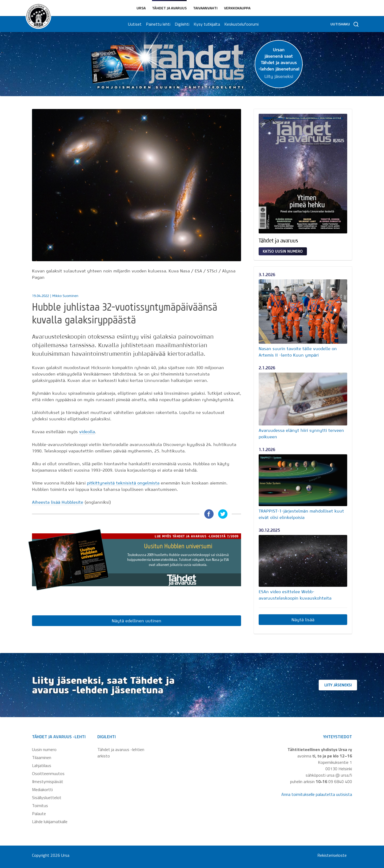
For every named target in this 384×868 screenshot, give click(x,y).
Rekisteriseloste (332, 855)
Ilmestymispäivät (48, 781)
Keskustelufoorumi (241, 24)
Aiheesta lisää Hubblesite (58, 502)
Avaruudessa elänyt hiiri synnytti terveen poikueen (301, 433)
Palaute (39, 814)
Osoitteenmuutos (48, 773)
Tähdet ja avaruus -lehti (59, 737)
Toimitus (40, 806)
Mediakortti (42, 789)
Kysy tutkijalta (207, 24)
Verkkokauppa (237, 8)
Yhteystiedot (338, 737)
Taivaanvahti (205, 8)
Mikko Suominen (65, 296)
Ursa (141, 8)
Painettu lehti (158, 24)
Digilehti (182, 24)
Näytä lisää (303, 620)
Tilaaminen (42, 757)
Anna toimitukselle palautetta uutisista (317, 794)
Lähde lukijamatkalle (50, 822)
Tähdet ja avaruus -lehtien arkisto (121, 753)
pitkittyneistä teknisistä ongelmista (123, 483)
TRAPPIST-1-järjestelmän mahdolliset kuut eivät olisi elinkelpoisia (301, 514)
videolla (87, 432)
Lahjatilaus (42, 765)
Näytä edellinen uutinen (137, 621)
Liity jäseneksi (341, 685)
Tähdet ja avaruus (169, 8)
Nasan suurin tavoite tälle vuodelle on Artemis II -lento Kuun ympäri (298, 352)
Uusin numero (44, 749)
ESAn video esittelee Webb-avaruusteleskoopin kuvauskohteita (295, 595)
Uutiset (135, 24)
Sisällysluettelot (47, 797)
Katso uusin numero (283, 251)
